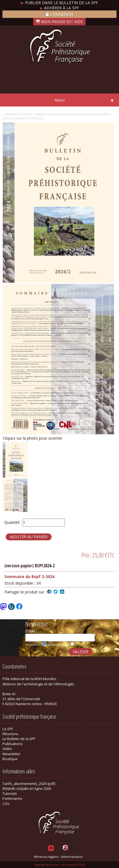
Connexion (59, 14)
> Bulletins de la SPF (17, 114)
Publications (13, 744)
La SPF (8, 729)
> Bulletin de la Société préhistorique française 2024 (71, 114)
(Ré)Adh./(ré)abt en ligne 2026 (27, 788)
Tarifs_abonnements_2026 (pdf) (29, 784)
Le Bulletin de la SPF (19, 739)
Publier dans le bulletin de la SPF (59, 3)
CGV (6, 804)
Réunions (10, 734)
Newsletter (12, 754)
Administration (72, 857)
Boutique (10, 759)
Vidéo (7, 749)
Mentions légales (46, 857)
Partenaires (12, 798)
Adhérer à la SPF (59, 8)
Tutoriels (10, 793)
